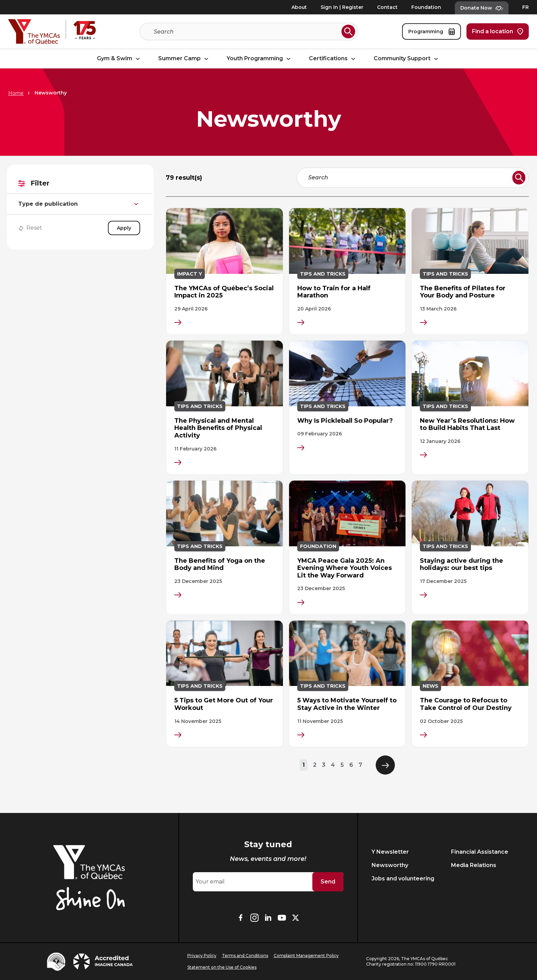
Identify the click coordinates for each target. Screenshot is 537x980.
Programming (432, 31)
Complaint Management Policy (306, 956)
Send (328, 882)
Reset (33, 228)
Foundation (426, 7)
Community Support (407, 59)
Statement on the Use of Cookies (222, 967)
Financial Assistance (480, 852)
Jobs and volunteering (403, 879)
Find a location (498, 31)
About (299, 7)
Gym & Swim (119, 59)
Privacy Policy (202, 956)
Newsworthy (390, 865)
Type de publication (82, 204)
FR (526, 7)
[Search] (246, 31)
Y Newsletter (390, 852)
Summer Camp (184, 59)
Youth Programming (260, 59)
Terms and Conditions (245, 956)
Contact (387, 7)
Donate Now (482, 8)
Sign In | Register (342, 7)
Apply (126, 228)
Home (16, 93)
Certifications (333, 59)
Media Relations (474, 865)
